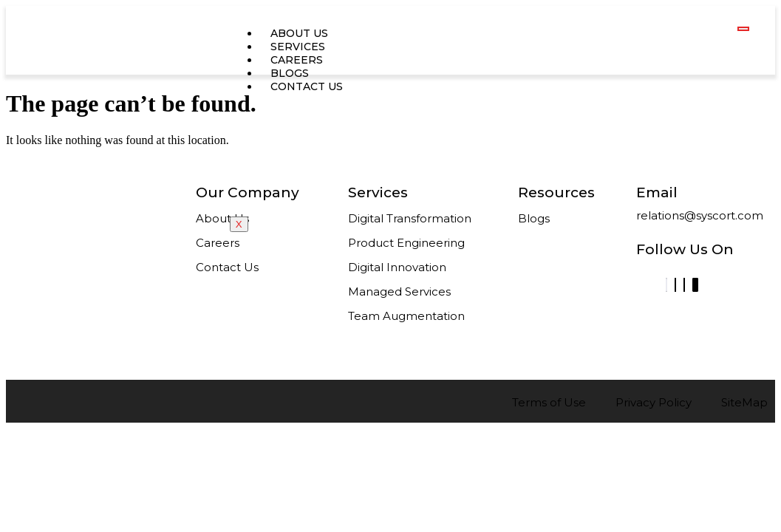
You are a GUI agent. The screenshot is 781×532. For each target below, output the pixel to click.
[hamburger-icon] (743, 29)
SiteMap (744, 402)
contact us (307, 86)
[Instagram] (695, 285)
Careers (218, 243)
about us (299, 33)
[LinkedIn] (666, 285)
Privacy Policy (654, 402)
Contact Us (227, 267)
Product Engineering (406, 243)
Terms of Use (549, 402)
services (298, 47)
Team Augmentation (406, 316)
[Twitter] (684, 285)
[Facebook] (675, 285)
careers (297, 60)
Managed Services (399, 291)
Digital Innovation (397, 267)
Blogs (290, 73)
